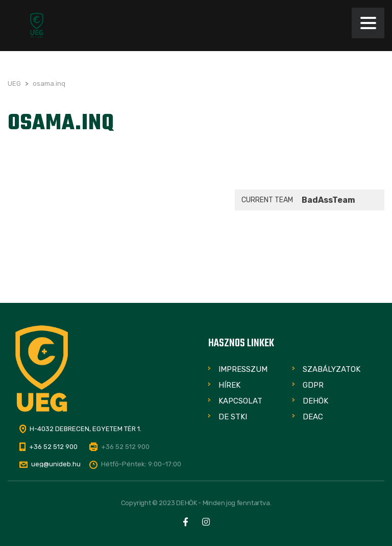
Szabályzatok (332, 369)
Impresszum (243, 369)
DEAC (313, 417)
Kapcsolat (240, 401)
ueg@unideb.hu (56, 464)
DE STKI (233, 417)
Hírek (229, 385)
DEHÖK (315, 401)
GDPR (313, 385)
